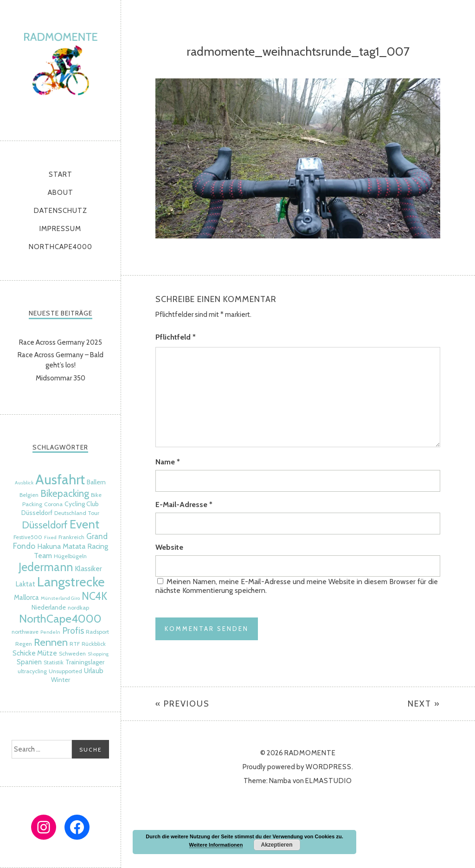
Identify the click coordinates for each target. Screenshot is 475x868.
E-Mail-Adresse (184, 505)
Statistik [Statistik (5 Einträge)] (54, 662)
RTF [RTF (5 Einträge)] (75, 644)
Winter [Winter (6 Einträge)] (61, 680)
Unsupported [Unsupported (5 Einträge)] (65, 671)
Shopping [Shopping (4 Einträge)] (98, 654)
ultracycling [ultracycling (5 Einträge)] (32, 671)
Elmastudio (329, 781)
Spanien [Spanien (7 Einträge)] (29, 662)
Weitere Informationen (216, 845)
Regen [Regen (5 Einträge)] (24, 644)
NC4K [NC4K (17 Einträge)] (94, 596)
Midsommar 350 (61, 378)
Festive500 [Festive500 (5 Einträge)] (28, 537)
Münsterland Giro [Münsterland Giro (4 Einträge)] (60, 598)
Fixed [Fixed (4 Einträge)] (50, 537)
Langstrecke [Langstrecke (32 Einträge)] (71, 582)
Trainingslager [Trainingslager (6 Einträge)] (85, 662)
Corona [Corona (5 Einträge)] (53, 504)
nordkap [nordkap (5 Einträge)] (78, 608)
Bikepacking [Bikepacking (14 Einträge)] (65, 493)
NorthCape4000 (61, 247)
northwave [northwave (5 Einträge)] (25, 632)
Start (61, 174)
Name (168, 462)
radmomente (61, 68)
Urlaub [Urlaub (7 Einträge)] (94, 671)
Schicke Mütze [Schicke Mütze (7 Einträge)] (35, 653)
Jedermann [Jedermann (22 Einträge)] (46, 567)
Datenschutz (61, 211)
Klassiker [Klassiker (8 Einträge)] (88, 568)
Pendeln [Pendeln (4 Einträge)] (50, 632)
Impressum (60, 229)
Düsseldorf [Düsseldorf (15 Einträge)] (45, 525)
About (61, 193)
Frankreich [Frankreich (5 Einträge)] (71, 537)
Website (169, 547)
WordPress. (330, 767)
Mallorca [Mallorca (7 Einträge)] (26, 598)
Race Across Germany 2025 (61, 342)
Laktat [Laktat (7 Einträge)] (26, 584)
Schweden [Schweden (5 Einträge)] (72, 653)
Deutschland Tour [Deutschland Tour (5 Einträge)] (77, 513)
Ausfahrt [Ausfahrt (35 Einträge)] (60, 479)
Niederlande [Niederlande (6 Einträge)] (49, 607)
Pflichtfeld (176, 337)
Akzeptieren (276, 845)
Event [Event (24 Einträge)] (84, 524)
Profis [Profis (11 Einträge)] (73, 631)
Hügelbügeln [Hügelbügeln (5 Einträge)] (70, 556)
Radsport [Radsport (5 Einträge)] (97, 632)
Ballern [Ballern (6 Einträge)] (96, 482)
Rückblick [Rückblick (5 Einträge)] (94, 644)
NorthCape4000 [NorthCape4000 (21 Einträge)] (60, 618)
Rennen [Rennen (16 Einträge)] (51, 642)
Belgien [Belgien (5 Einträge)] (29, 495)
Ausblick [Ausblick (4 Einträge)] (24, 483)
